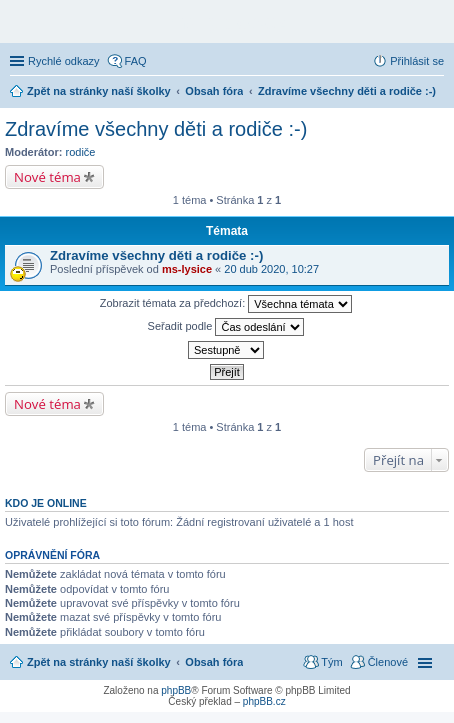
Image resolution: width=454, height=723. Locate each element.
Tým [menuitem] (331, 662)
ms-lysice (187, 269)
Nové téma (47, 177)
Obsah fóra (214, 662)
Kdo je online (46, 503)
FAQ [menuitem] (136, 61)
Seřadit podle (226, 327)
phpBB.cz (264, 701)
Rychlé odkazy (64, 61)
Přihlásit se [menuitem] (417, 61)
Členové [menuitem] (388, 662)
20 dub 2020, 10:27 (271, 269)
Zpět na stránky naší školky (99, 662)
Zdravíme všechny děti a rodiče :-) (156, 129)
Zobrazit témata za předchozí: (226, 304)
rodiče (81, 152)
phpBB (176, 690)
